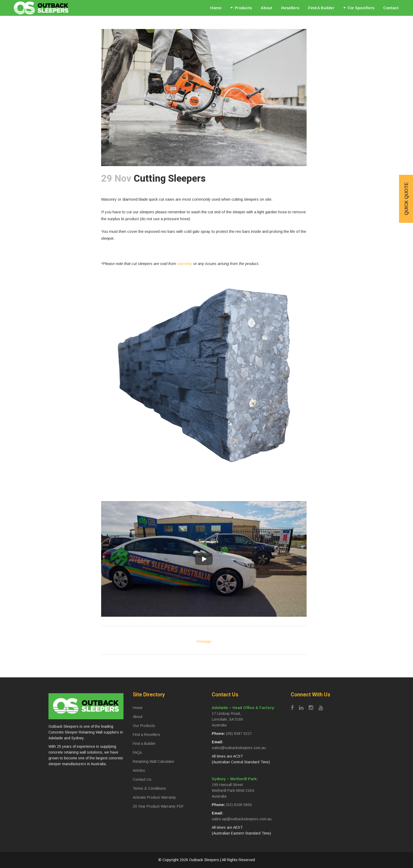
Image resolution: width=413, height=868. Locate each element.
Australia (219, 725)
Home (138, 708)
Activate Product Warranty (154, 797)
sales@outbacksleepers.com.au (239, 748)
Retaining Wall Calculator (154, 761)
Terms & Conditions (149, 788)
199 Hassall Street (227, 785)
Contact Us (142, 779)
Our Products (144, 726)
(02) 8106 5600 (239, 805)
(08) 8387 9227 (239, 734)
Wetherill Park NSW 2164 (233, 790)
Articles (139, 770)
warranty (185, 264)
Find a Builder (144, 744)
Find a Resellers (146, 735)
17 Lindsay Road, (226, 713)
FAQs (137, 753)
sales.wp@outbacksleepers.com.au (242, 819)
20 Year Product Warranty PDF (158, 806)
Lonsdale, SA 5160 (227, 719)
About (138, 717)
